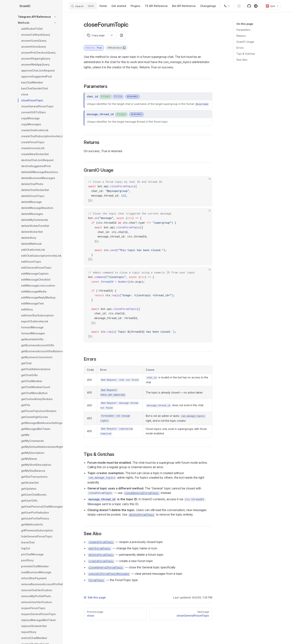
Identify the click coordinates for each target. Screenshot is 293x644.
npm (272, 6)
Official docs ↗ (117, 48)
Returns (241, 36)
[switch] (239, 6)
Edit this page (95, 597)
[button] (55, 17)
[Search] (83, 6)
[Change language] (227, 6)
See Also (242, 60)
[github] (249, 6)
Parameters (243, 30)
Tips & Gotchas (246, 54)
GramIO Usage (245, 42)
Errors (240, 48)
